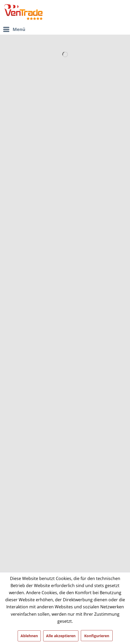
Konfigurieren (97, 636)
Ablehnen (29, 636)
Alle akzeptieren (61, 636)
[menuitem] (64, 29)
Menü (14, 29)
